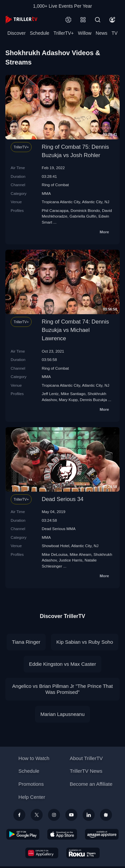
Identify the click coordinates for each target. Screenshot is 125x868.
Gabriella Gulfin (83, 216)
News (101, 33)
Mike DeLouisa (54, 554)
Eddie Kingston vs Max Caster (62, 664)
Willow (85, 33)
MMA (46, 193)
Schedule (40, 33)
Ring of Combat (55, 185)
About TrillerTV (86, 758)
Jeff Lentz (50, 394)
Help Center (32, 797)
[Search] (98, 20)
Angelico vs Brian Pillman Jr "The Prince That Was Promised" (63, 689)
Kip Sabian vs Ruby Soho (85, 642)
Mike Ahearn (80, 554)
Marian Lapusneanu (62, 714)
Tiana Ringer (26, 642)
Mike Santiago (73, 394)
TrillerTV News (86, 771)
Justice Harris (70, 560)
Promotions (31, 784)
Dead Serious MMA (58, 529)
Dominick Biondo (85, 210)
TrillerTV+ (64, 33)
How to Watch (34, 758)
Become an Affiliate (91, 784)
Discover (16, 33)
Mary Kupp (68, 400)
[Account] (112, 20)
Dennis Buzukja (93, 400)
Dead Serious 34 (62, 499)
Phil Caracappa (55, 210)
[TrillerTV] (21, 20)
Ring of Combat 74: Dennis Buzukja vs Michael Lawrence (75, 330)
